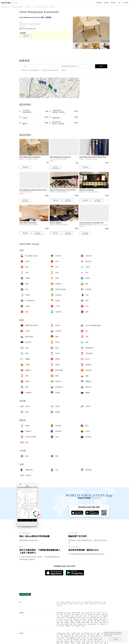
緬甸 (82, 614)
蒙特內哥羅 (78, 621)
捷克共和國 (93, 618)
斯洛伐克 (73, 623)
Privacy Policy (108, 636)
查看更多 (64, 70)
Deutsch (76, 604)
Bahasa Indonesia (98, 602)
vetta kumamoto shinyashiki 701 (91, 223)
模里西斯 (78, 626)
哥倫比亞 (75, 624)
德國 (98, 618)
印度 (102, 613)
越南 (92, 616)
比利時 (79, 618)
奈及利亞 (83, 626)
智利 (71, 624)
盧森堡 (62, 621)
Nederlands (59, 605)
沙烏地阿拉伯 (67, 616)
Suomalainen (93, 604)
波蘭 (95, 621)
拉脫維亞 (67, 621)
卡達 (61, 616)
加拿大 (92, 623)
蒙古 (85, 614)
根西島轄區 (76, 619)
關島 (63, 626)
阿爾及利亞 (68, 626)
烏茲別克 (96, 616)
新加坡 (72, 616)
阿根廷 (62, 624)
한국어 (79, 602)
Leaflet (58, 97)
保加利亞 (84, 618)
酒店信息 (106, 3)
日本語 (58, 602)
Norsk (98, 604)
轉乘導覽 (99, 3)
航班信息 (113, 3)
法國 (68, 619)
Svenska (103, 604)
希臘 (81, 619)
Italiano (86, 604)
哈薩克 (69, 614)
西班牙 (61, 619)
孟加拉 (79, 613)
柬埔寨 (62, 614)
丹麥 (101, 618)
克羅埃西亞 (90, 619)
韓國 (66, 614)
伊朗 (106, 613)
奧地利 (63, 618)
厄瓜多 (86, 624)
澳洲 (60, 626)
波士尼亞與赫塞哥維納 (71, 618)
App (119, 3)
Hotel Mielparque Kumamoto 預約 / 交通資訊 (35, 17)
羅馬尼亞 (104, 621)
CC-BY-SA (77, 97)
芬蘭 (64, 619)
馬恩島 (100, 619)
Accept (115, 639)
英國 (71, 619)
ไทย (83, 602)
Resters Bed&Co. (56, 223)
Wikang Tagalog (64, 604)
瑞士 (88, 618)
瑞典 (62, 623)
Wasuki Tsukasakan (87, 190)
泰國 (76, 616)
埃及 (73, 626)
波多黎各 (81, 624)
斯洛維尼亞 (67, 623)
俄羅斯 (88, 623)
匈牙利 (85, 619)
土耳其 (85, 616)
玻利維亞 (67, 624)
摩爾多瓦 (72, 621)
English (63, 602)
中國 (82, 613)
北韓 (101, 616)
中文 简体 (74, 602)
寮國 (73, 614)
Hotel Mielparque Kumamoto (39, 12)
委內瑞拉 (102, 624)
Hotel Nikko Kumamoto (28, 223)
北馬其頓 (84, 621)
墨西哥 (97, 623)
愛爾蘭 (96, 619)
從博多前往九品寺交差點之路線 (50, 70)
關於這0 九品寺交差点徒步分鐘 (28, 29)
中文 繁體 (68, 602)
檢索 (101, 66)
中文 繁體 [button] (125, 3)
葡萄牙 (99, 621)
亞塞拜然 (74, 613)
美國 (105, 623)
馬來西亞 (98, 614)
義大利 (104, 619)
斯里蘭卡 (78, 614)
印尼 (95, 613)
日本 (58, 614)
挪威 (92, 621)
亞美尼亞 (68, 613)
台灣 (88, 616)
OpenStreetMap (65, 97)
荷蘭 (88, 621)
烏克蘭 (83, 623)
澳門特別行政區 (91, 614)
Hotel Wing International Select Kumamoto (95, 157)
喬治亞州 (87, 613)
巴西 (98, 624)
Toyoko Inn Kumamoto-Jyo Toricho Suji (64, 190)
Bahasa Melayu (89, 602)
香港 (91, 613)
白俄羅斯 (78, 623)
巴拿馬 (101, 623)
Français (71, 604)
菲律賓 (103, 614)
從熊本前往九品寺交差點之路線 (30, 70)
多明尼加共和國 (92, 624)
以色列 (99, 613)
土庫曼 (80, 616)
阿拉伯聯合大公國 (61, 613)
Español (81, 604)
